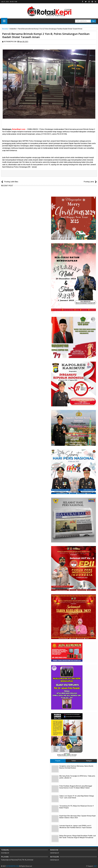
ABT (95, 866)
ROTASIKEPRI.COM (13, 866)
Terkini (74, 761)
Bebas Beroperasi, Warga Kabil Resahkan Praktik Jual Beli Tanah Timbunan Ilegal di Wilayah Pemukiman (78, 837)
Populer (58, 761)
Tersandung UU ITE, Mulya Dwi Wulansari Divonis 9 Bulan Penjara (77, 807)
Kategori (89, 761)
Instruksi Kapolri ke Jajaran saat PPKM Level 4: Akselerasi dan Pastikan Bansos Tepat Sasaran (76, 827)
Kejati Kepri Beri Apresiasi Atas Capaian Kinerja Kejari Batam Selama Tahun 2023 (78, 817)
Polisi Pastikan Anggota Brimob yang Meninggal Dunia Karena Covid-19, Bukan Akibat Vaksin (76, 787)
